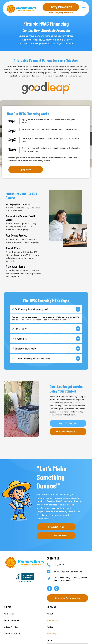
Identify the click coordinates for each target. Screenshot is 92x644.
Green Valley (74, 502)
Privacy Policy (78, 641)
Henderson (49, 502)
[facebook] (49, 579)
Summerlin (61, 502)
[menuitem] (24, 604)
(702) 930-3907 (60, 555)
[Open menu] (84, 9)
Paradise (41, 506)
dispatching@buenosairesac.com (68, 562)
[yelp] (57, 579)
